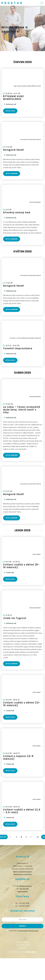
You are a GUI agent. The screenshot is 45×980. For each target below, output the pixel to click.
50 (38, 837)
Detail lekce (10, 111)
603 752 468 (24, 889)
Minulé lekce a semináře (23, 874)
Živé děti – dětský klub (23, 942)
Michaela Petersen (35, 202)
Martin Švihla (23, 948)
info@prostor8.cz (25, 886)
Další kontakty (23, 891)
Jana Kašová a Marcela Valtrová (30, 139)
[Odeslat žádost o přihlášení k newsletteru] (22, 926)
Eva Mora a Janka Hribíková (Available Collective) (25, 338)
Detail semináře (12, 174)
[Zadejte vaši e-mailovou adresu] (22, 919)
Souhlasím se (24, 931)
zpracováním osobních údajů (29, 931)
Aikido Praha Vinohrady (23, 945)
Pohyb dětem (37, 554)
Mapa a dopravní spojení (22, 872)
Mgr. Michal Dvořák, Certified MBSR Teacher (27, 86)
